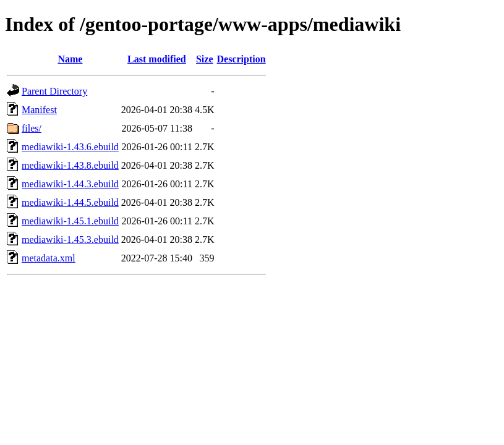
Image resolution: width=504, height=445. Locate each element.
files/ (32, 128)
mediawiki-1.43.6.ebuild (70, 147)
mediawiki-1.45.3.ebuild (70, 239)
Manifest (39, 110)
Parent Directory (54, 91)
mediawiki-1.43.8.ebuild (70, 165)
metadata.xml (49, 258)
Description (241, 59)
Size (205, 59)
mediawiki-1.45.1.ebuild (70, 221)
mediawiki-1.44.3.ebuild (70, 184)
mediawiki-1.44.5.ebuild (70, 202)
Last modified (157, 59)
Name (70, 59)
